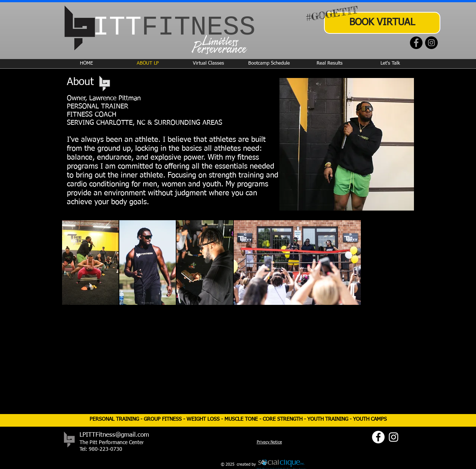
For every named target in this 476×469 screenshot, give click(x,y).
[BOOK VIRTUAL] (382, 23)
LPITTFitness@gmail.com (114, 435)
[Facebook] (416, 43)
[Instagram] (431, 43)
